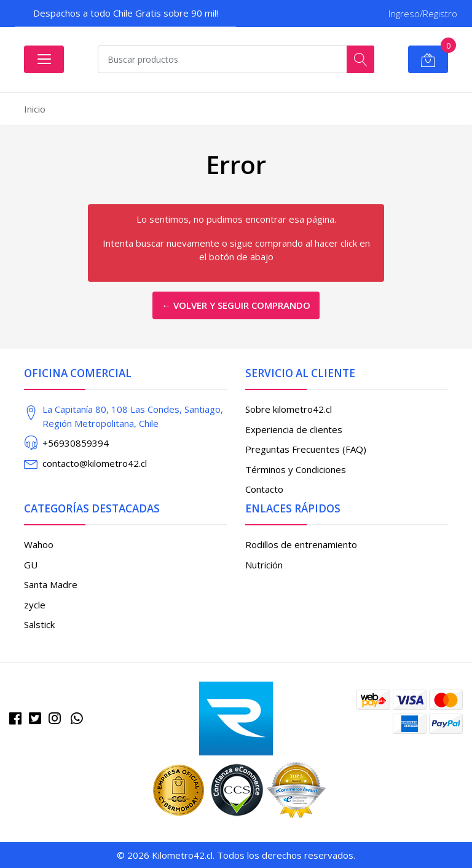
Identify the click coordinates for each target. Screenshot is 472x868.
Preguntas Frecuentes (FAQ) (306, 449)
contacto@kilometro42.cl (95, 463)
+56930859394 (76, 443)
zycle (35, 605)
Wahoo (39, 544)
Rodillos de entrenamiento (301, 544)
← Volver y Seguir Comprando (236, 305)
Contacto (264, 489)
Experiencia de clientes (294, 429)
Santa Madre (51, 584)
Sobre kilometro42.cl (289, 409)
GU (31, 565)
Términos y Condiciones (296, 469)
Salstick (39, 624)
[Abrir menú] (44, 59)
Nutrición (264, 565)
